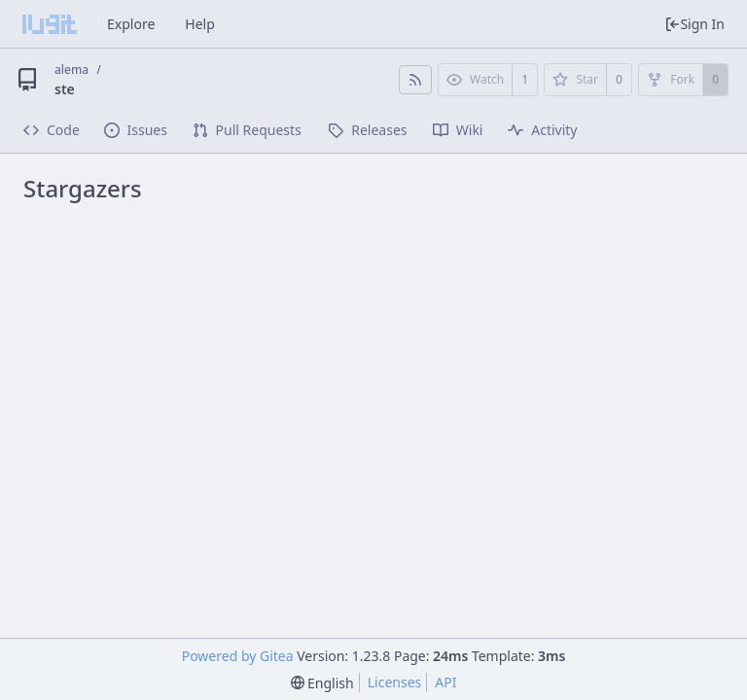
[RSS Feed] (415, 80)
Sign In (694, 24)
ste (65, 89)
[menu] (322, 683)
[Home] (50, 24)
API (445, 682)
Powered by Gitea (238, 656)
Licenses (395, 682)
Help (200, 24)
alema (71, 70)
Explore (131, 24)
